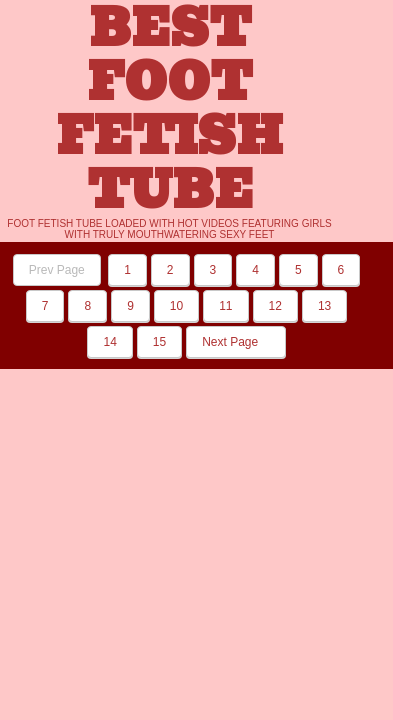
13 (324, 306)
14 (109, 342)
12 (275, 306)
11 (225, 306)
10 (176, 306)
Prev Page (57, 270)
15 (159, 342)
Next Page (235, 342)
